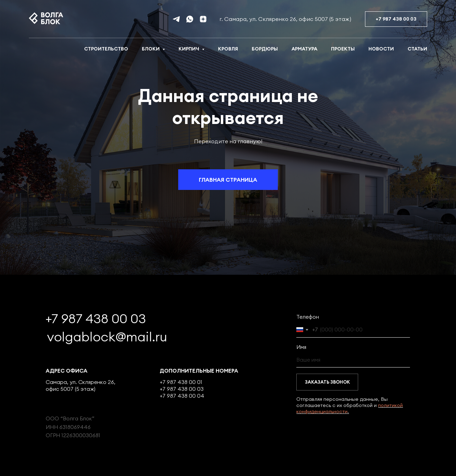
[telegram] (176, 19)
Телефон (308, 317)
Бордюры (265, 49)
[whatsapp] (190, 19)
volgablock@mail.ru (107, 337)
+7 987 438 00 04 (182, 396)
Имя (301, 347)
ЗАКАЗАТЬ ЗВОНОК (327, 382)
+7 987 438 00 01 (181, 382)
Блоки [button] (151, 49)
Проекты (343, 49)
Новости (381, 49)
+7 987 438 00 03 (96, 318)
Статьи (417, 49)
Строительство (106, 49)
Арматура (304, 49)
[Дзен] (203, 19)
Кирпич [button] (189, 49)
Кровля (228, 49)
